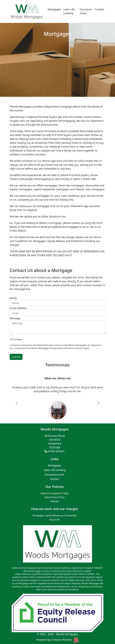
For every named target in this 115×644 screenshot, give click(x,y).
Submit (16, 357)
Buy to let (55, 520)
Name (13, 298)
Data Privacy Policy (55, 497)
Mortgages (54, 9)
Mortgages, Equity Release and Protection (55, 516)
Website (55, 501)
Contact (99, 9)
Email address (18, 308)
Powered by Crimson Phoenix (54, 640)
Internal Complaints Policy (55, 493)
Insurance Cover (86, 11)
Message (15, 318)
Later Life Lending (69, 11)
